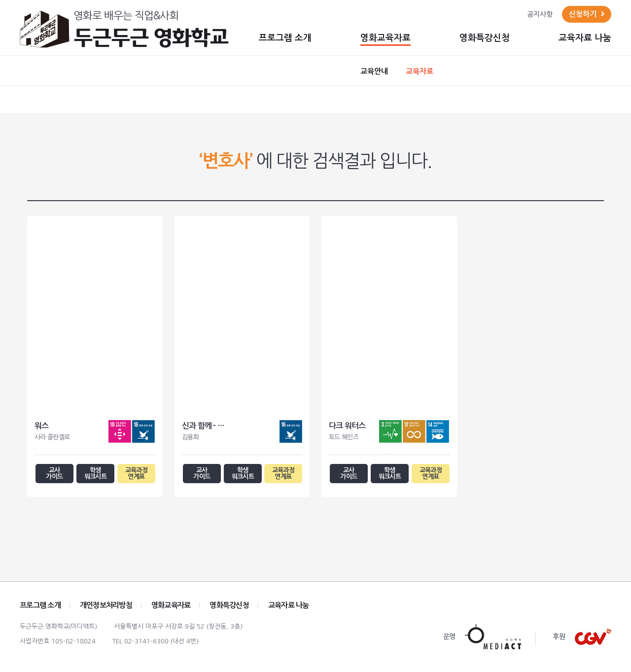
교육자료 (420, 71)
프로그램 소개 (285, 38)
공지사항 (540, 14)
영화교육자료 (386, 38)
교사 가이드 (55, 475)
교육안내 (374, 71)
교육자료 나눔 (585, 38)
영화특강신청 (485, 38)
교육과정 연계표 (136, 475)
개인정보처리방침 (106, 609)
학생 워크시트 (95, 475)
